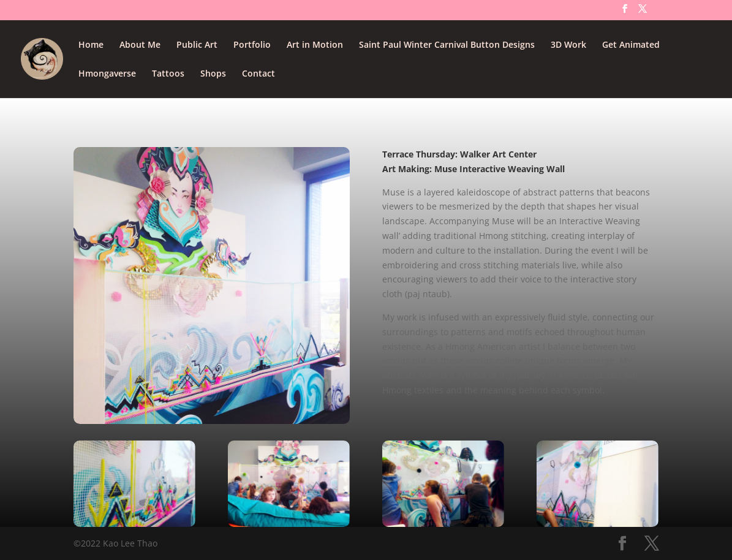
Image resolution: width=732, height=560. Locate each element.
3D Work (568, 45)
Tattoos (168, 74)
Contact (258, 74)
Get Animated (631, 45)
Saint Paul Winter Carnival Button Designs (447, 45)
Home (91, 45)
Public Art (197, 45)
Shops (213, 74)
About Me (140, 45)
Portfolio (252, 45)
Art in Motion (315, 45)
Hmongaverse (107, 74)
